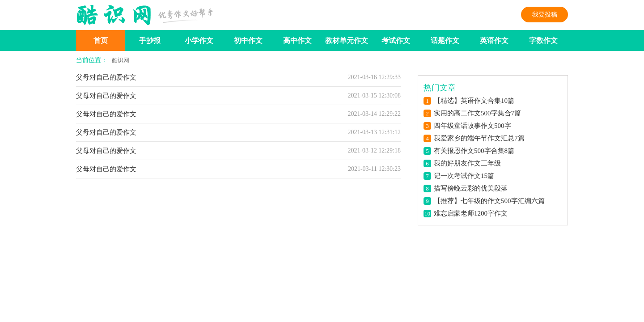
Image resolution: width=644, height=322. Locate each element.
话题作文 (445, 40)
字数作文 (543, 40)
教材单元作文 (347, 40)
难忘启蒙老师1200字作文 (471, 213)
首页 (101, 40)
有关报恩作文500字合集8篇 (474, 151)
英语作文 (494, 40)
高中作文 (297, 40)
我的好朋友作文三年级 (467, 163)
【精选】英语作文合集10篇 (474, 101)
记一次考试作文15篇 (464, 176)
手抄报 (150, 40)
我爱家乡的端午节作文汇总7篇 (479, 138)
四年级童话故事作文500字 (472, 126)
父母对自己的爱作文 (106, 77)
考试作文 (396, 40)
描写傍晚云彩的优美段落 (471, 188)
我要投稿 (545, 15)
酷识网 (121, 60)
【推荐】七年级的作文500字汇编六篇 (489, 201)
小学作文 (199, 40)
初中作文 (248, 40)
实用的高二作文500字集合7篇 (477, 113)
